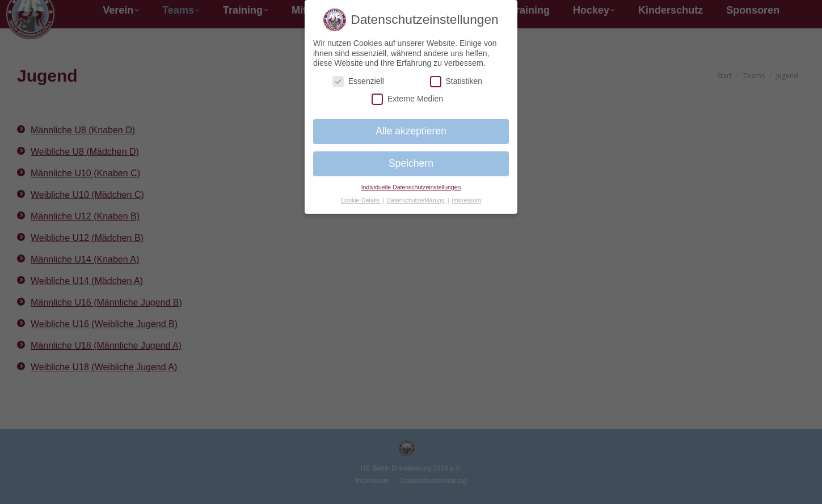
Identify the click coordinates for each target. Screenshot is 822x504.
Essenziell (358, 81)
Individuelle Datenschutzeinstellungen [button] (411, 187)
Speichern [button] (411, 163)
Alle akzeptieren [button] (411, 131)
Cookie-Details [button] (361, 200)
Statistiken (456, 81)
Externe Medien (407, 99)
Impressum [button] (466, 200)
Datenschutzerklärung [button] (417, 200)
